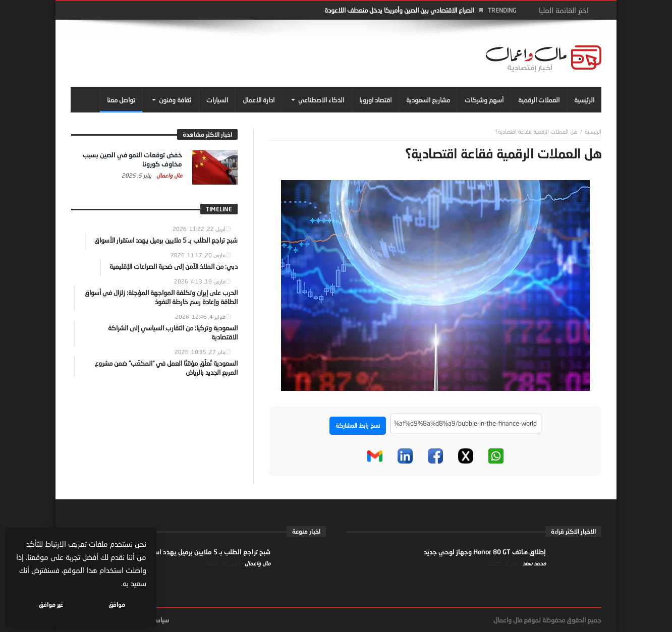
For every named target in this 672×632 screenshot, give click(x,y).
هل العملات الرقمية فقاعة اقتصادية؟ (537, 131)
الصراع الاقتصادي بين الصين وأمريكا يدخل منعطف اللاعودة (399, 10)
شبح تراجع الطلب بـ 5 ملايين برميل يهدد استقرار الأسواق (194, 552)
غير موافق (51, 605)
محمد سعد (534, 563)
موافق (117, 605)
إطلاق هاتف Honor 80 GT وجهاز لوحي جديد (485, 552)
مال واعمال (169, 175)
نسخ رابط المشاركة (358, 425)
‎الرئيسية (593, 131)
